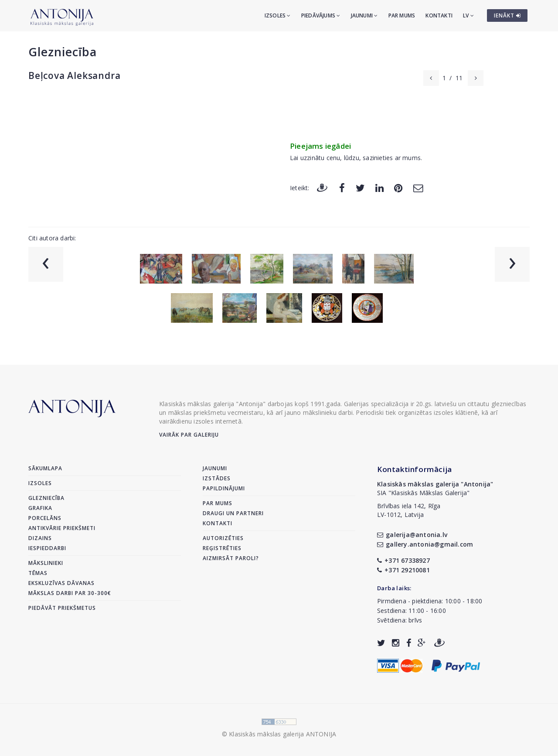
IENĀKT (507, 15)
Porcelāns (45, 518)
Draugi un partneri (233, 513)
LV (468, 15)
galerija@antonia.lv (412, 535)
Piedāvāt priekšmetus (62, 608)
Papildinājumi (224, 488)
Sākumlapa (45, 468)
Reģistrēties (222, 548)
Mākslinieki (46, 563)
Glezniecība (63, 52)
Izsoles (278, 15)
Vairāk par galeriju (189, 435)
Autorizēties (223, 538)
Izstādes (217, 478)
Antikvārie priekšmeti (62, 528)
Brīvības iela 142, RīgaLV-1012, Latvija (409, 510)
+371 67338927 (403, 560)
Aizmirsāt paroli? (231, 558)
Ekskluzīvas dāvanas (61, 583)
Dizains (40, 538)
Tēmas (38, 573)
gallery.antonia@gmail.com (425, 544)
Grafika (40, 508)
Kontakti (439, 15)
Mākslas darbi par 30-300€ (70, 593)
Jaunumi (364, 15)
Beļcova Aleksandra (74, 75)
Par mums (402, 15)
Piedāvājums (321, 15)
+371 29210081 (403, 570)
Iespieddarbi (47, 548)
